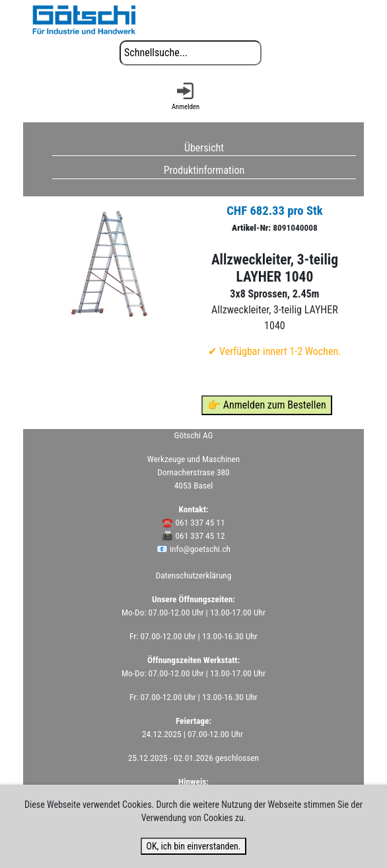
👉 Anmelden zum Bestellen (267, 405)
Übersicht (204, 147)
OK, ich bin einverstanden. (193, 846)
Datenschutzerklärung (194, 575)
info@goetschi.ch (200, 549)
